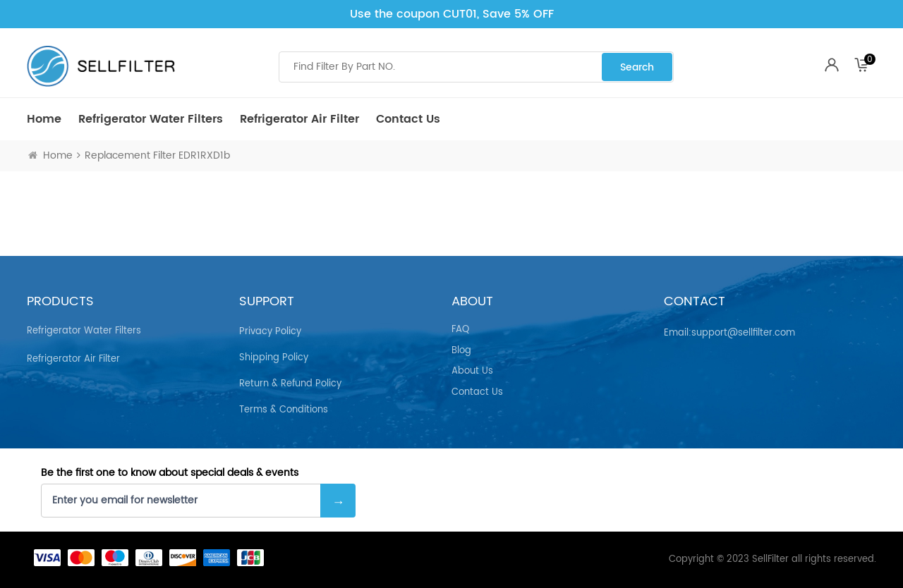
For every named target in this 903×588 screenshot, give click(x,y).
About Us (472, 372)
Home (44, 119)
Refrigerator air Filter (299, 119)
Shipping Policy (274, 358)
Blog (461, 351)
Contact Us (408, 119)
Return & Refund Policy (290, 384)
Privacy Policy (270, 332)
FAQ (460, 330)
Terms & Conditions (284, 410)
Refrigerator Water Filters (151, 119)
